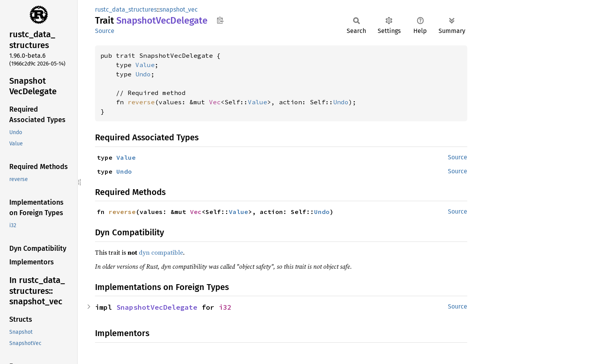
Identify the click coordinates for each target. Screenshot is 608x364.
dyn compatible (161, 252)
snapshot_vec (179, 9)
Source (105, 31)
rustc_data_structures (126, 9)
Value (145, 65)
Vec (215, 102)
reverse (141, 102)
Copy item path (220, 20)
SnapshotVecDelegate (157, 307)
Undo (143, 74)
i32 (225, 307)
